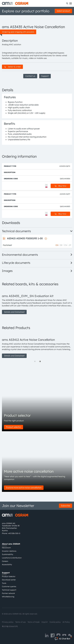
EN (57, 245)
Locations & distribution (12, 558)
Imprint (45, 622)
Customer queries (9, 586)
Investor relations (9, 551)
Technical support (9, 590)
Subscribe (65, 506)
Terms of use (21, 622)
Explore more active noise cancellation (24, 488)
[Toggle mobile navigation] (71, 3)
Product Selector (9, 576)
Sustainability (8, 554)
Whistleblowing (8, 597)
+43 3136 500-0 (14, 533)
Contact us (30, 76)
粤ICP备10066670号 (10, 626)
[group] (37, 302)
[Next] (40, 361)
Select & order (12, 67)
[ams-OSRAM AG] (15, 3)
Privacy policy (8, 622)
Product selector (13, 427)
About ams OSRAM (11, 544)
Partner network (8, 593)
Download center (9, 580)
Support (45, 76)
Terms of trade (34, 622)
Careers (5, 561)
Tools (4, 583)
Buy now (60, 186)
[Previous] (35, 361)
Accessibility (7, 564)
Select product (63, 11)
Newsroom (6, 548)
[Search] (67, 3)
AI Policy (66, 622)
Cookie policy (55, 622)
